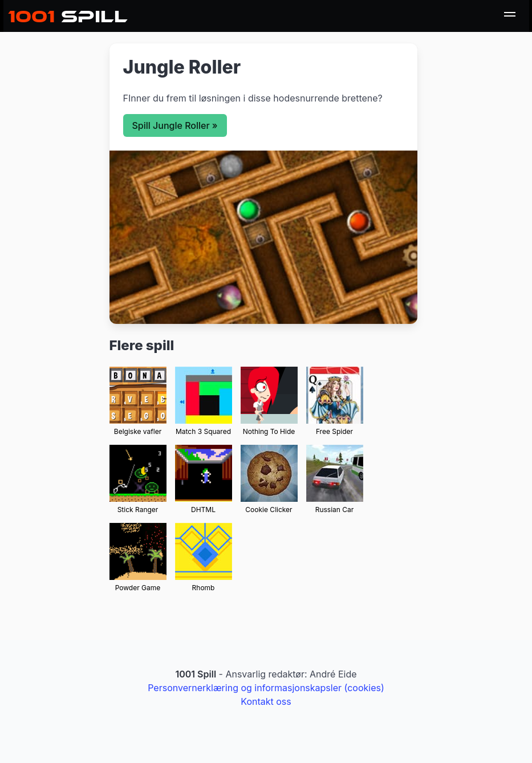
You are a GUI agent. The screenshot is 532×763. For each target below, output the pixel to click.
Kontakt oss (266, 701)
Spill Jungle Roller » (175, 125)
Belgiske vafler (138, 431)
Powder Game (138, 588)
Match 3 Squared (203, 431)
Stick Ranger (138, 510)
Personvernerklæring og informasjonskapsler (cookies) (266, 688)
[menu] (510, 16)
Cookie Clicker (269, 510)
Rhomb (204, 588)
